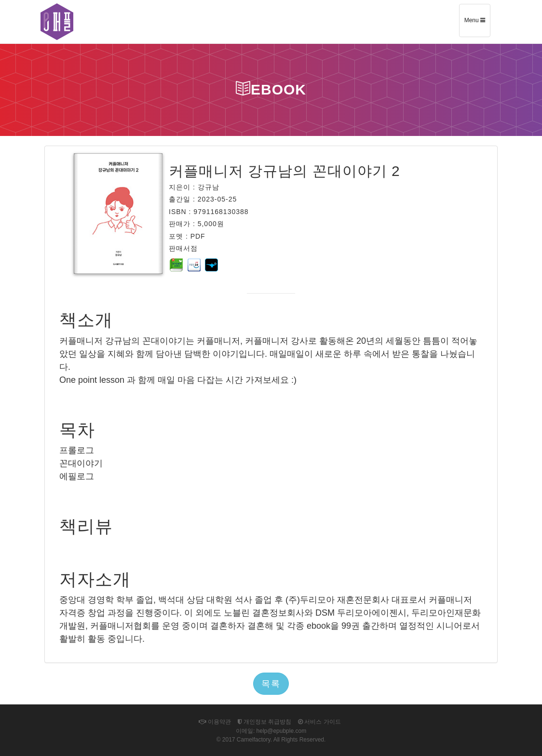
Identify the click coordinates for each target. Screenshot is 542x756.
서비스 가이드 (319, 722)
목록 (271, 684)
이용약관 (215, 722)
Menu (477, 24)
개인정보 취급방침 (265, 722)
